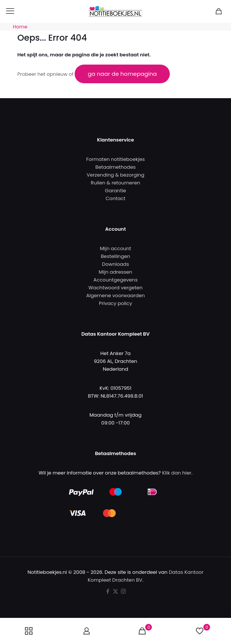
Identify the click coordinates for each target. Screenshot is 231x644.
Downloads (115, 264)
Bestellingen (115, 256)
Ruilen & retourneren (115, 183)
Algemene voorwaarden (115, 295)
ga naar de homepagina (122, 74)
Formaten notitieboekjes (115, 159)
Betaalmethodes (116, 167)
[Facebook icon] (108, 591)
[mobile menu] (10, 11)
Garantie (115, 191)
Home (20, 27)
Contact (115, 198)
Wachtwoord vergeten (115, 288)
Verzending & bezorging (115, 175)
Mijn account (116, 248)
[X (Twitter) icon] (115, 591)
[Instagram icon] (123, 591)
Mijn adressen (116, 272)
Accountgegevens (115, 280)
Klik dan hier (177, 473)
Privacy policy (115, 303)
